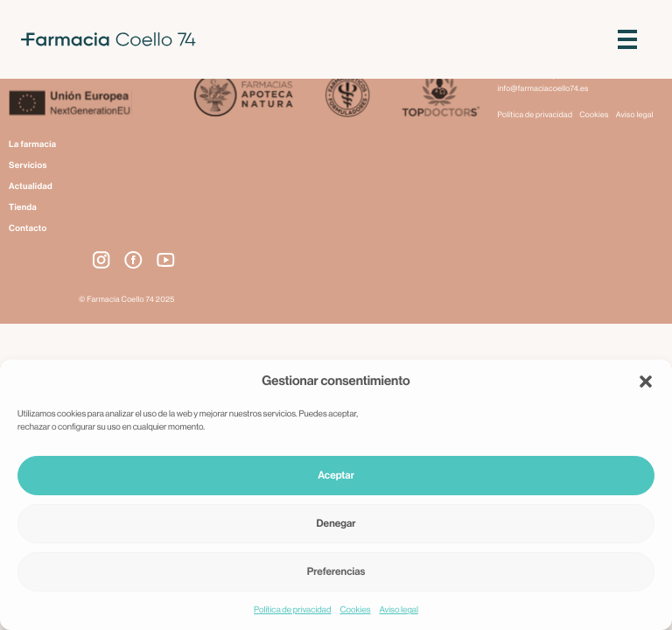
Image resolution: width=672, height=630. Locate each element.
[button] (646, 381)
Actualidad (31, 186)
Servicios (28, 165)
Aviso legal (399, 610)
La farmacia (32, 144)
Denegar (336, 524)
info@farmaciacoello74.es (543, 89)
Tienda (23, 207)
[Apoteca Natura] (244, 97)
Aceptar (336, 476)
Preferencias (336, 572)
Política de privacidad (292, 610)
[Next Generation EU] (92, 105)
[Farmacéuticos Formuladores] (347, 97)
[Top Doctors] (440, 97)
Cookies (355, 610)
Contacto (28, 228)
